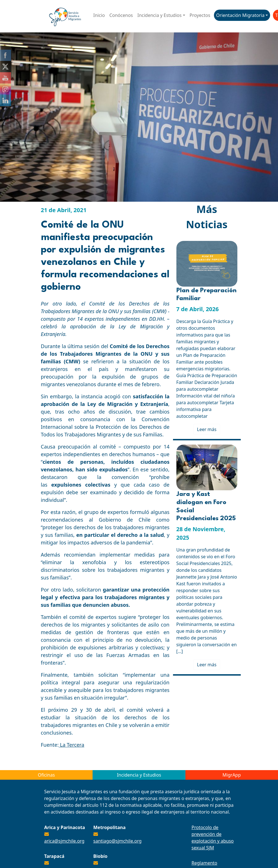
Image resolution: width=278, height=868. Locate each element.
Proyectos (200, 15)
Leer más (207, 429)
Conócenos (121, 15)
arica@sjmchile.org (64, 841)
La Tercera (72, 745)
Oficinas (46, 775)
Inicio (99, 15)
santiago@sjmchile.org (118, 841)
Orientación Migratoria (240, 15)
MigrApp (232, 775)
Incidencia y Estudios (160, 15)
